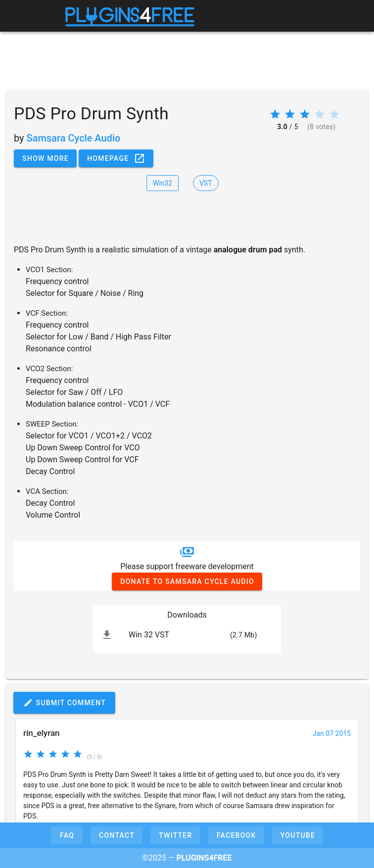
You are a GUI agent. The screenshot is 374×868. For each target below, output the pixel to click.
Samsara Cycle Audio (74, 138)
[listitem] (187, 635)
